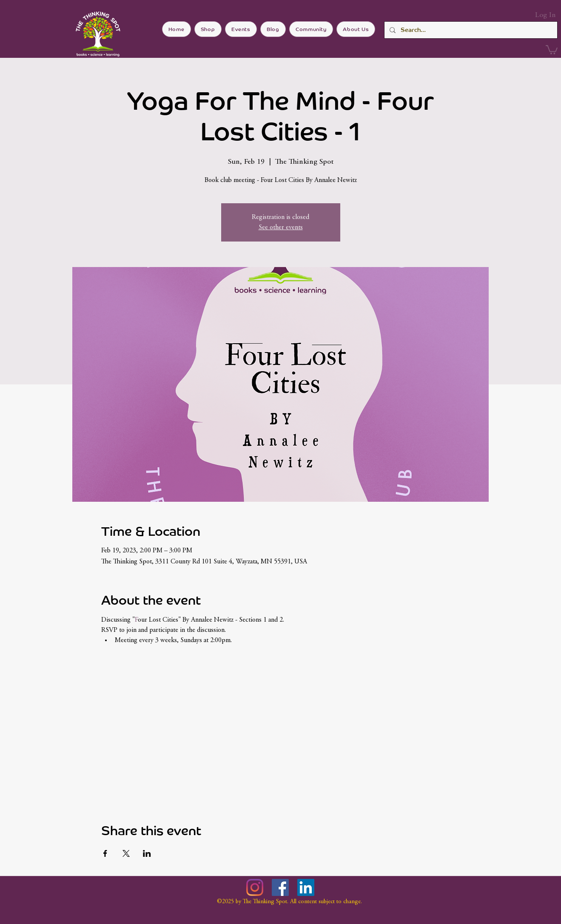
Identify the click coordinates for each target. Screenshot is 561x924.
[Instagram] (255, 887)
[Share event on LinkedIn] (147, 853)
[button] (552, 49)
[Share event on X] (126, 853)
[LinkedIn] (306, 887)
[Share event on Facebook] (105, 853)
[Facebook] (280, 887)
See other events (281, 227)
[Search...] (470, 30)
